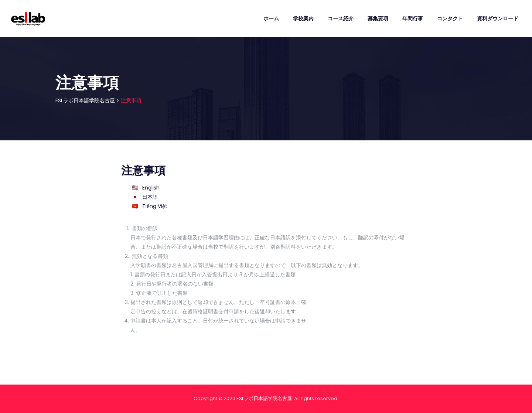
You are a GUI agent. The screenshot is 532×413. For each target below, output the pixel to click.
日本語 (150, 197)
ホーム (271, 18)
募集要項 (378, 18)
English (151, 188)
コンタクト (450, 18)
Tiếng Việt (155, 206)
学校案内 (303, 18)
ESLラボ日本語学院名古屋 (264, 398)
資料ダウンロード (498, 18)
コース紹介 (341, 18)
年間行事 (413, 18)
